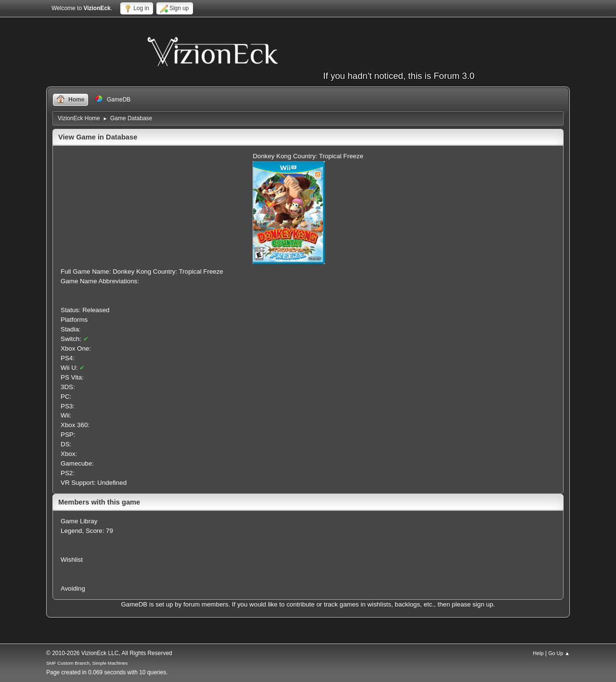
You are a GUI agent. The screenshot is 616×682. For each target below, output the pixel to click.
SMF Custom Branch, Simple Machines (87, 663)
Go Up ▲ (559, 653)
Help (538, 653)
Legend (71, 531)
